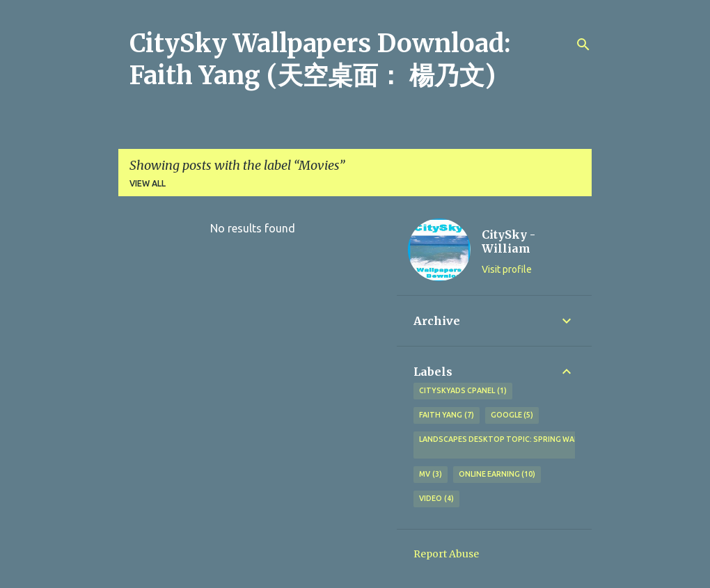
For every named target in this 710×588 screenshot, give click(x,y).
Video (436, 499)
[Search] (583, 45)
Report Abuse (446, 554)
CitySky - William (508, 241)
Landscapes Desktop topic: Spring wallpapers (514, 446)
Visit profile (507, 269)
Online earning (497, 475)
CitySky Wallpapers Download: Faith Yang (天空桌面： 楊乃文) (320, 59)
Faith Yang (447, 415)
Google (512, 415)
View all (148, 183)
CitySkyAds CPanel (463, 391)
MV (431, 475)
